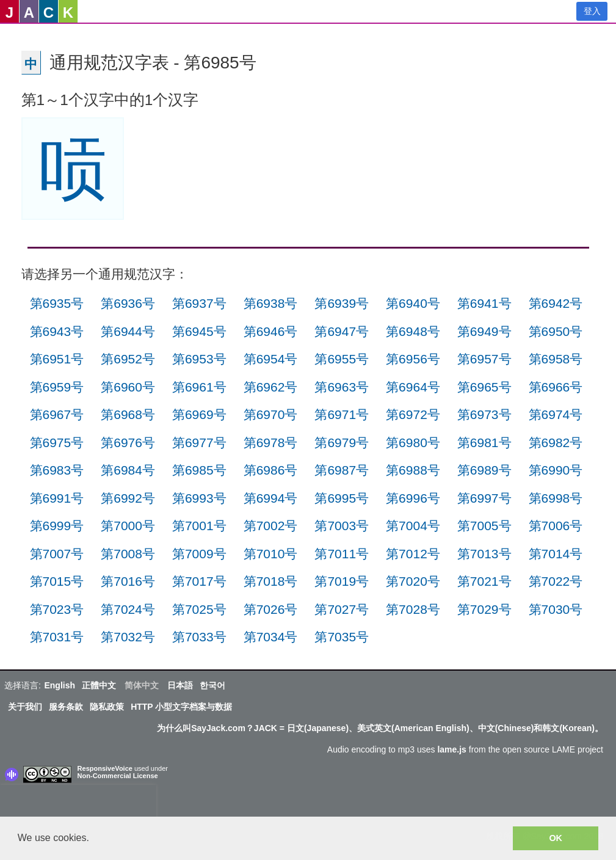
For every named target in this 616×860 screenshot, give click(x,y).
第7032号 (128, 637)
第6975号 (57, 443)
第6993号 (199, 498)
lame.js (451, 749)
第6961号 (199, 387)
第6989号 (484, 470)
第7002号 (271, 526)
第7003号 (342, 526)
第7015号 (57, 581)
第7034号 (271, 637)
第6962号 (271, 387)
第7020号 (413, 581)
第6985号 (199, 470)
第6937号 (199, 303)
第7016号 (128, 581)
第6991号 (57, 498)
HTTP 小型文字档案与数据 (181, 707)
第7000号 (128, 526)
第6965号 (484, 387)
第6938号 (271, 303)
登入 (592, 11)
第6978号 (271, 443)
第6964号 (413, 387)
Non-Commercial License (118, 776)
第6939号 (342, 303)
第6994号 (271, 498)
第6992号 (128, 498)
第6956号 (413, 359)
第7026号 (271, 609)
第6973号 (484, 414)
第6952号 (128, 359)
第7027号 (342, 609)
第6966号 (556, 387)
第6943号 (57, 331)
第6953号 (199, 359)
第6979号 (342, 443)
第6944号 (128, 331)
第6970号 (271, 414)
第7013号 (484, 554)
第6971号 (342, 414)
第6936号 (128, 303)
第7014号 (556, 554)
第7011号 (342, 554)
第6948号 (413, 331)
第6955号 (342, 359)
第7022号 (556, 581)
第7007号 (57, 554)
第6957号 (484, 359)
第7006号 (556, 526)
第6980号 (413, 443)
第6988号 (413, 470)
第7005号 (484, 526)
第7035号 (342, 637)
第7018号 (271, 581)
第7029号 (484, 609)
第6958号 (556, 359)
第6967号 (57, 414)
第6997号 (484, 498)
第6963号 (342, 387)
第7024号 (128, 609)
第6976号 (128, 443)
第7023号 (57, 609)
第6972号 (413, 414)
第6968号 (128, 414)
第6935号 (57, 303)
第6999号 (57, 526)
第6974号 (556, 414)
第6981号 (484, 443)
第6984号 (128, 470)
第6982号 (556, 443)
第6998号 (556, 498)
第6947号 (342, 331)
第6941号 (484, 303)
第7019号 (342, 581)
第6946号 (271, 331)
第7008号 (128, 554)
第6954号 (271, 359)
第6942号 (556, 303)
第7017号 (199, 581)
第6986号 (271, 470)
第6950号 (556, 331)
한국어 (212, 685)
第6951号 (57, 359)
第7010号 (271, 554)
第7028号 (413, 609)
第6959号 (57, 387)
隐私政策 (107, 707)
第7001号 (199, 526)
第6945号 (199, 331)
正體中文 (99, 685)
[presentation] (78, 803)
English (60, 685)
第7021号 (484, 581)
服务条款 (66, 707)
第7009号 (199, 554)
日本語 (180, 685)
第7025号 (199, 609)
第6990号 (556, 470)
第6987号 (342, 470)
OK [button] (556, 838)
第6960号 (128, 387)
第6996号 (413, 498)
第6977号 (199, 443)
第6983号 (57, 470)
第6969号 (199, 414)
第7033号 (199, 637)
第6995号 (342, 498)
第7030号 (556, 609)
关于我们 (25, 707)
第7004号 (413, 526)
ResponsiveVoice (105, 768)
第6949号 (484, 331)
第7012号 (413, 554)
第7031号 (57, 637)
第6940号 (413, 303)
